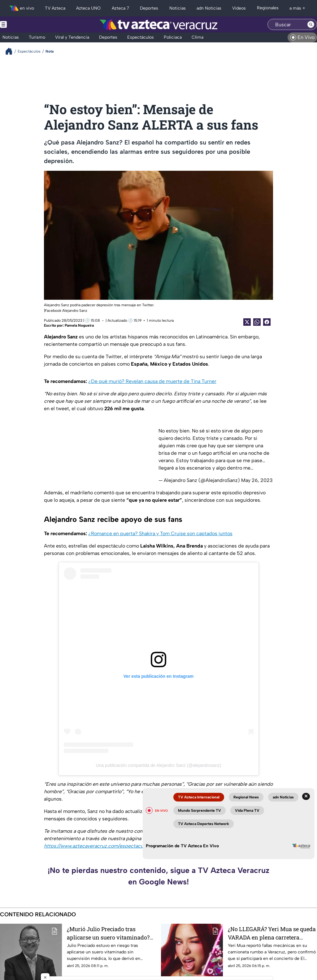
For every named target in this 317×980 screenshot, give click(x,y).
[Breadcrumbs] (11, 51)
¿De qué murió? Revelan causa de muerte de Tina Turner (152, 381)
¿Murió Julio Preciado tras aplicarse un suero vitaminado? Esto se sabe (108, 933)
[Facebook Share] (267, 322)
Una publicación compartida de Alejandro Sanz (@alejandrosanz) (159, 765)
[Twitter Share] (247, 322)
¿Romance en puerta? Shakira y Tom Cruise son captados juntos (160, 533)
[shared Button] (257, 322)
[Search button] (311, 24)
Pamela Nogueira (79, 325)
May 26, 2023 (257, 480)
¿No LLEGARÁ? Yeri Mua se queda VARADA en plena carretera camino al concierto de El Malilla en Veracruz (272, 933)
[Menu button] (25, 24)
